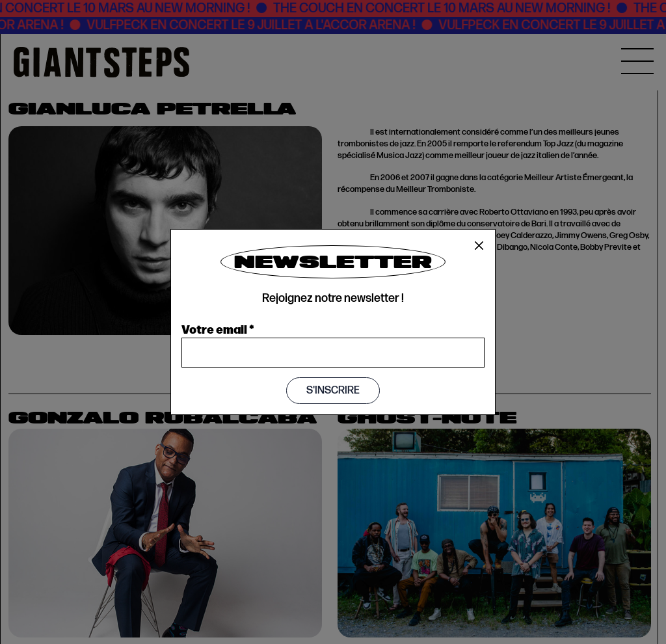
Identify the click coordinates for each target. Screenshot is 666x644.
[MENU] (637, 61)
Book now (294, 341)
